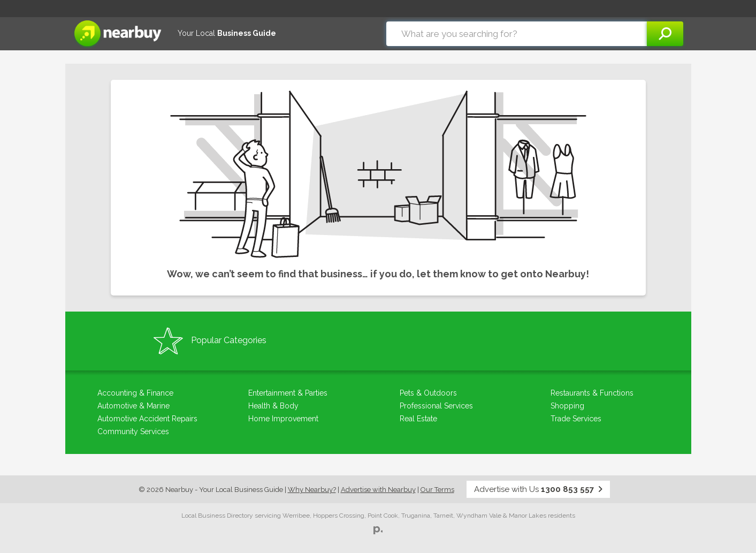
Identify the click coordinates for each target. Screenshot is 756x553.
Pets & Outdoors (428, 393)
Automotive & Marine (133, 406)
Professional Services (436, 406)
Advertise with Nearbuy (378, 490)
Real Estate (418, 419)
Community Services (133, 431)
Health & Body (273, 406)
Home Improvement (283, 419)
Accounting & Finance (135, 393)
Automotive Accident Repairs (147, 419)
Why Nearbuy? (312, 490)
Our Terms (437, 490)
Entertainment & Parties (288, 393)
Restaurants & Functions (592, 393)
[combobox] (517, 34)
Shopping (567, 406)
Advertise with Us (538, 489)
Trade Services (576, 419)
